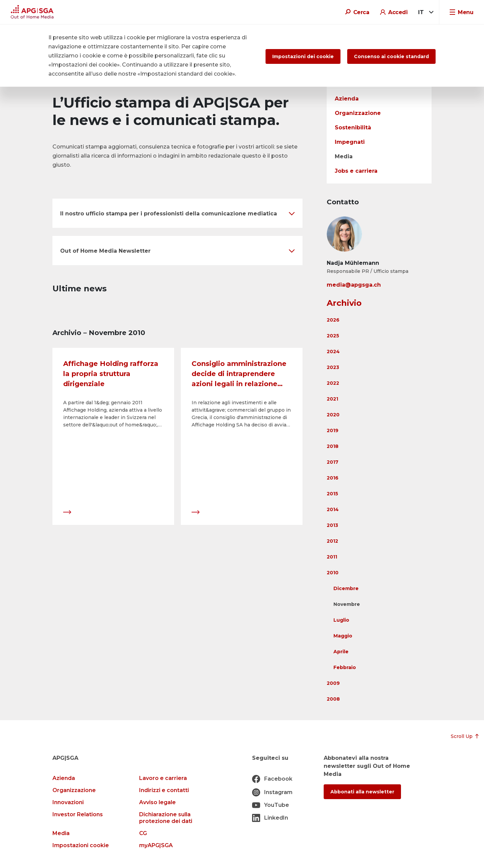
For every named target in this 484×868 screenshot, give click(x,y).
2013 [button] (332, 525)
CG (143, 833)
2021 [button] (332, 399)
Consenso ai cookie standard (391, 56)
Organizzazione (358, 113)
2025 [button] (333, 336)
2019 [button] (333, 430)
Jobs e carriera (356, 171)
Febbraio (345, 667)
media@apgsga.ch (354, 285)
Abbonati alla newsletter (362, 792)
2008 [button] (333, 699)
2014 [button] (333, 509)
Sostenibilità (353, 128)
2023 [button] (333, 367)
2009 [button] (333, 683)
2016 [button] (333, 478)
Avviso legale (157, 802)
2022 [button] (333, 383)
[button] (177, 213)
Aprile (341, 652)
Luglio (341, 620)
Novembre (347, 604)
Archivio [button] (344, 303)
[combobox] (425, 12)
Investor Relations (78, 814)
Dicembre (346, 588)
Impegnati (350, 142)
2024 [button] (333, 352)
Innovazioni (68, 802)
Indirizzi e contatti (164, 790)
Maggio (343, 636)
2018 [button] (333, 446)
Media (344, 156)
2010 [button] (333, 573)
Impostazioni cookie (81, 845)
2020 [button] (333, 415)
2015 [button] (332, 494)
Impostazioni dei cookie (303, 56)
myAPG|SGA (156, 845)
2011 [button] (332, 557)
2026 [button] (333, 320)
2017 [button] (333, 462)
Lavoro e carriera (163, 778)
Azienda (347, 99)
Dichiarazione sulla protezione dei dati (166, 818)
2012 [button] (332, 541)
